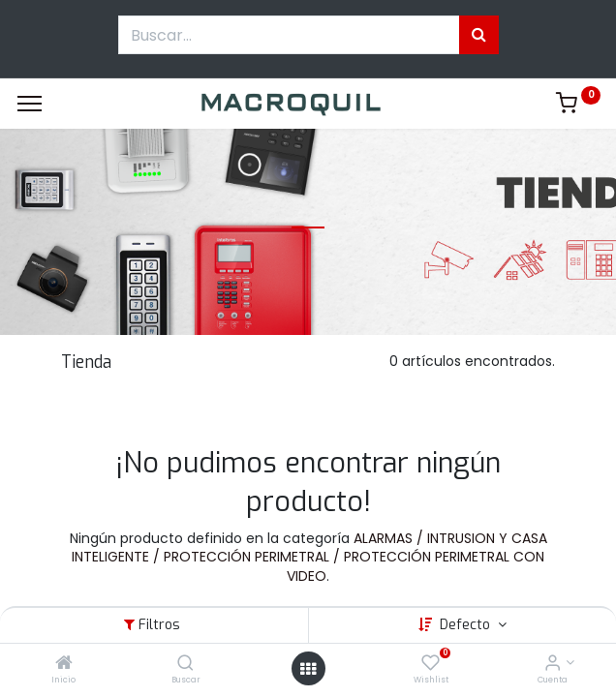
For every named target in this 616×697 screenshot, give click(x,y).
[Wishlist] (431, 664)
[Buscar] (185, 664)
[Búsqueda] (479, 35)
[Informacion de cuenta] (553, 664)
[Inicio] (64, 664)
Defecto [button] (467, 625)
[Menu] (30, 104)
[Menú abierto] (308, 669)
